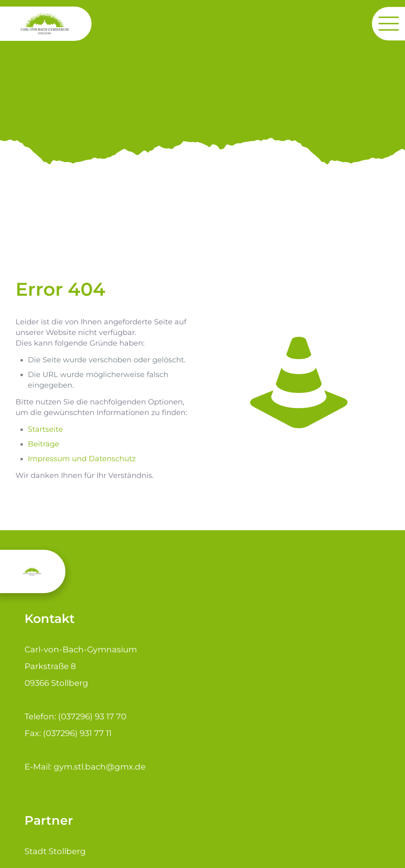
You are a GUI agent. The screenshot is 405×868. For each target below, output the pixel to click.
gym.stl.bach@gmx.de (100, 767)
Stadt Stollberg (55, 851)
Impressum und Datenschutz (82, 459)
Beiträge (44, 444)
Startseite (45, 429)
